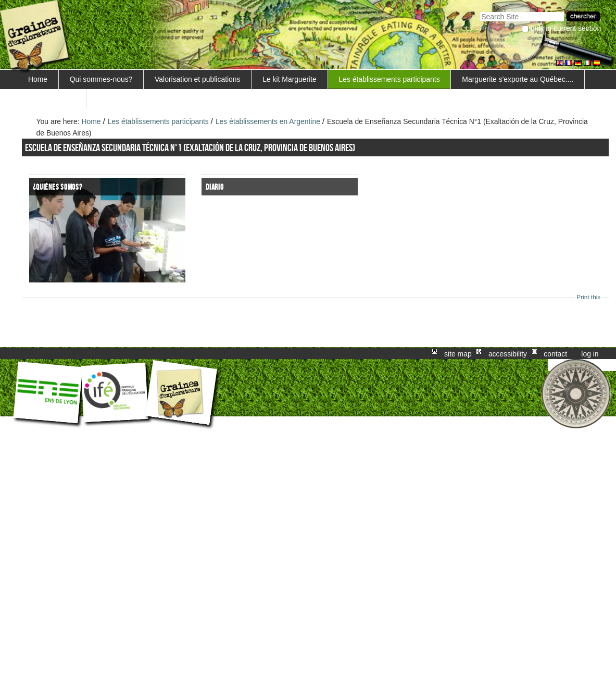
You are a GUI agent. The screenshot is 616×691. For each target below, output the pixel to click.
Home (38, 79)
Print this (588, 297)
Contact (555, 353)
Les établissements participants (389, 79)
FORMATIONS (52, 98)
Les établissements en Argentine (268, 121)
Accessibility (508, 353)
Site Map (458, 353)
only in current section (566, 28)
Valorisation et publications (197, 79)
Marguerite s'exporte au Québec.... (518, 79)
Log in (590, 353)
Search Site (480, 11)
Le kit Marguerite (290, 79)
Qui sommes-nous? (101, 79)
